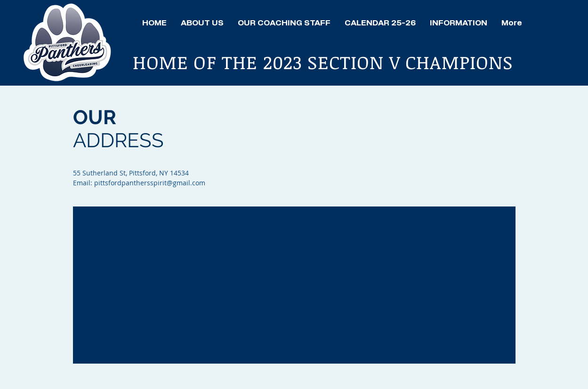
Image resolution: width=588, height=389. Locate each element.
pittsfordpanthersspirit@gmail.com (150, 183)
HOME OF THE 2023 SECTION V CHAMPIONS (326, 62)
